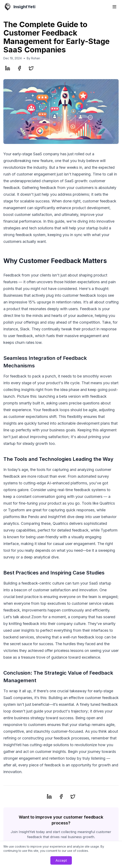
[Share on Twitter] (31, 68)
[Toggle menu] (114, 7)
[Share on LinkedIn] (8, 68)
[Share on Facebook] (19, 68)
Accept (61, 860)
